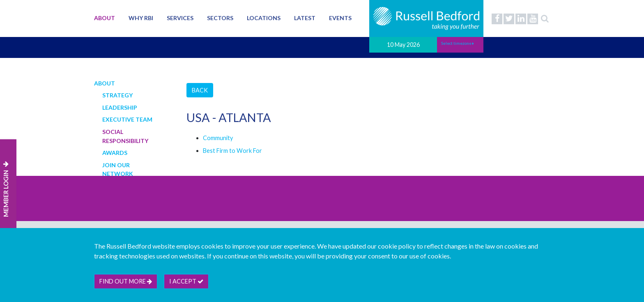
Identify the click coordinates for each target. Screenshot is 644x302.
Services (180, 18)
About (105, 18)
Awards (115, 153)
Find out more (126, 281)
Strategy (117, 95)
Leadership (120, 107)
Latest (305, 18)
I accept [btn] (186, 281)
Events (340, 18)
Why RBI (141, 18)
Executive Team (127, 119)
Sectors (220, 18)
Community (218, 138)
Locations (264, 18)
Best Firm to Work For (232, 151)
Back (200, 90)
